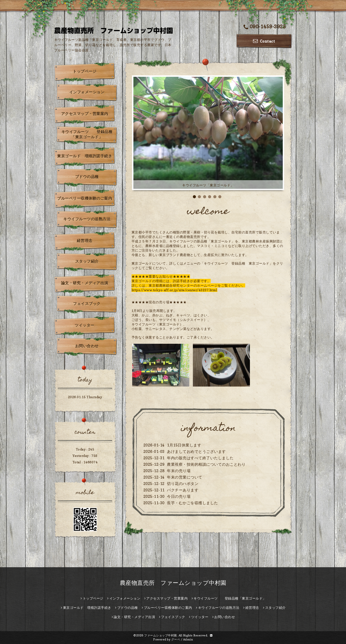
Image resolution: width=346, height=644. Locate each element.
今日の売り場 (179, 496)
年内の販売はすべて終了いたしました (200, 458)
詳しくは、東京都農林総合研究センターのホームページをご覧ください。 (188, 285)
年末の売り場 (179, 471)
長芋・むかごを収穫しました (192, 503)
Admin (188, 639)
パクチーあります (183, 490)
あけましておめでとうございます (196, 451)
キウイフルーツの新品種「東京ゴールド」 (202, 241)
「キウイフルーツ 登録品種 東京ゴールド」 (237, 263)
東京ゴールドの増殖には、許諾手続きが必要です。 (171, 281)
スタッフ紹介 (87, 261)
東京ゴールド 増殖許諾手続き (85, 156)
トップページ (85, 71)
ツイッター (85, 325)
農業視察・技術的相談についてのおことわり (206, 464)
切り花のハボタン (183, 484)
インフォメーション (87, 92)
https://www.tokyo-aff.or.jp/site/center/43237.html (174, 290)
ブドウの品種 (87, 177)
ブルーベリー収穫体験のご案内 (85, 198)
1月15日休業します (184, 445)
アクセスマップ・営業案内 (85, 114)
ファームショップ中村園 (161, 635)
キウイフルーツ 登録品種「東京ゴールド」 (87, 134)
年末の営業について (185, 477)
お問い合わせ (87, 346)
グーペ (176, 639)
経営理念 (85, 241)
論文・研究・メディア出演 (85, 283)
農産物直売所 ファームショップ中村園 (173, 583)
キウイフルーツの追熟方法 (87, 219)
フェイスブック (87, 304)
